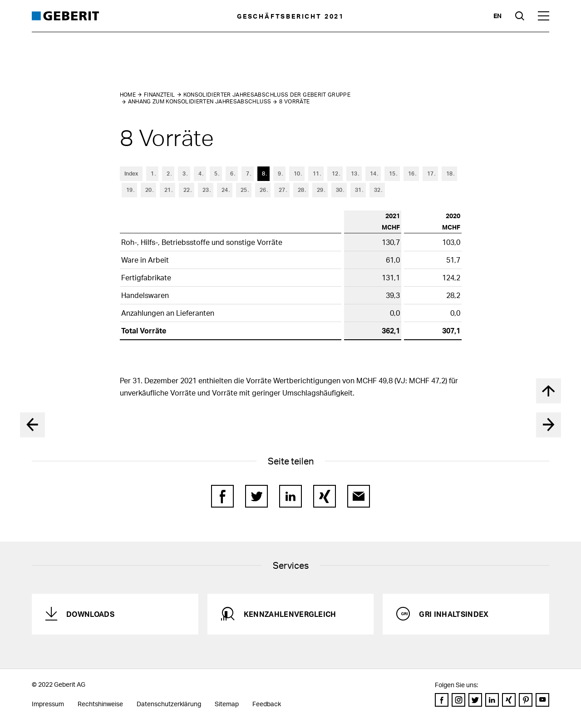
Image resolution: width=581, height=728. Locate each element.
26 (263, 190)
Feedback (267, 704)
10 (297, 173)
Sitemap (227, 704)
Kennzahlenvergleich (290, 614)
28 (301, 190)
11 (316, 173)
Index (131, 173)
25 (244, 190)
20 (148, 190)
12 (335, 173)
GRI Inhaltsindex (454, 614)
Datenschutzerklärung (169, 704)
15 (392, 173)
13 (354, 173)
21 (167, 190)
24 (225, 190)
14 (373, 173)
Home (128, 95)
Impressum (48, 704)
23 (206, 190)
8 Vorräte (294, 101)
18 (449, 173)
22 (187, 190)
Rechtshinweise (100, 704)
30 (339, 190)
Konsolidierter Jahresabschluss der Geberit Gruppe (267, 95)
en (497, 16)
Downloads (90, 614)
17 (430, 173)
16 (411, 173)
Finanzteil (160, 95)
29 (320, 190)
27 (282, 190)
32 (377, 190)
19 (129, 190)
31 (358, 190)
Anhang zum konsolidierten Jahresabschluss (200, 101)
